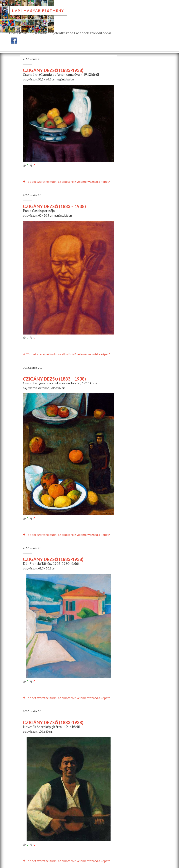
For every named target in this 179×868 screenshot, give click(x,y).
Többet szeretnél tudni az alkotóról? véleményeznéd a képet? (66, 181)
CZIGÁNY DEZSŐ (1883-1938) (53, 70)
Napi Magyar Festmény (38, 11)
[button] (14, 40)
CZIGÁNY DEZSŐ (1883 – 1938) (54, 206)
